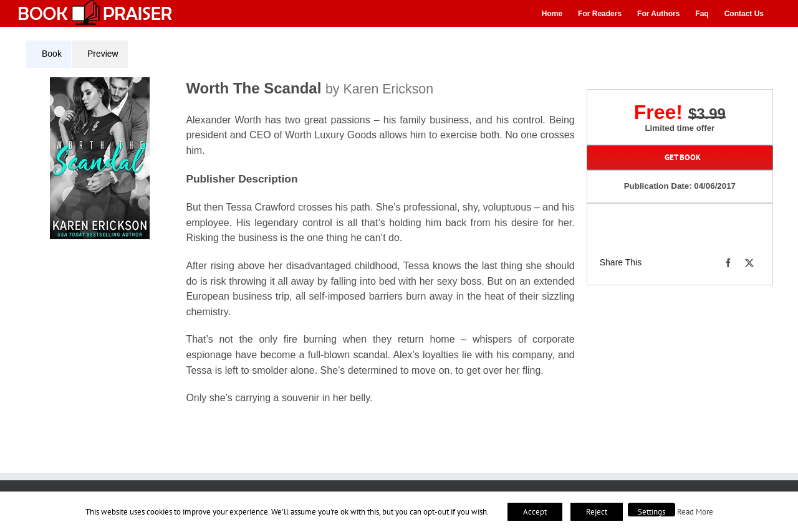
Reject (597, 512)
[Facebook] (728, 263)
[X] (749, 263)
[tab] (49, 54)
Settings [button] (651, 512)
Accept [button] (535, 512)
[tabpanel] (305, 249)
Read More (695, 511)
